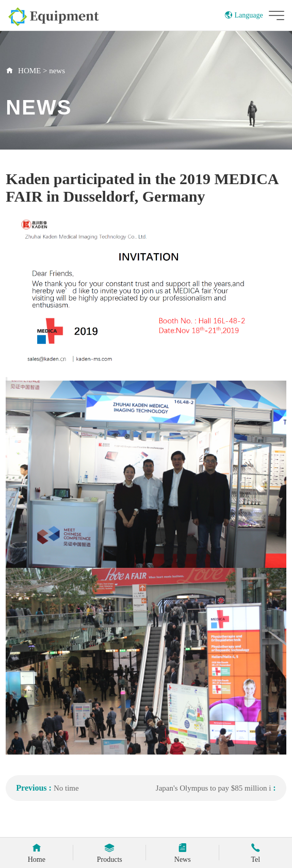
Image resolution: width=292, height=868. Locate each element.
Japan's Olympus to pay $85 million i (214, 788)
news (57, 71)
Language (244, 15)
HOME (29, 71)
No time (66, 788)
